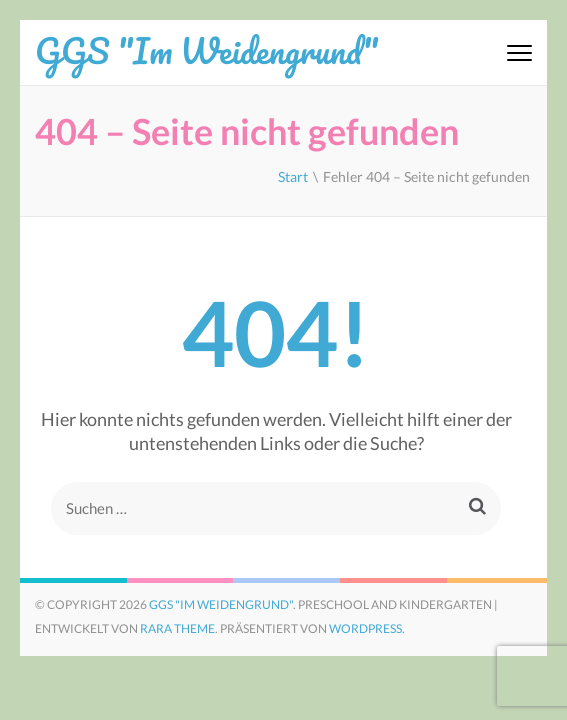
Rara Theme (177, 628)
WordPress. (367, 628)
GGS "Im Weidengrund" (206, 50)
